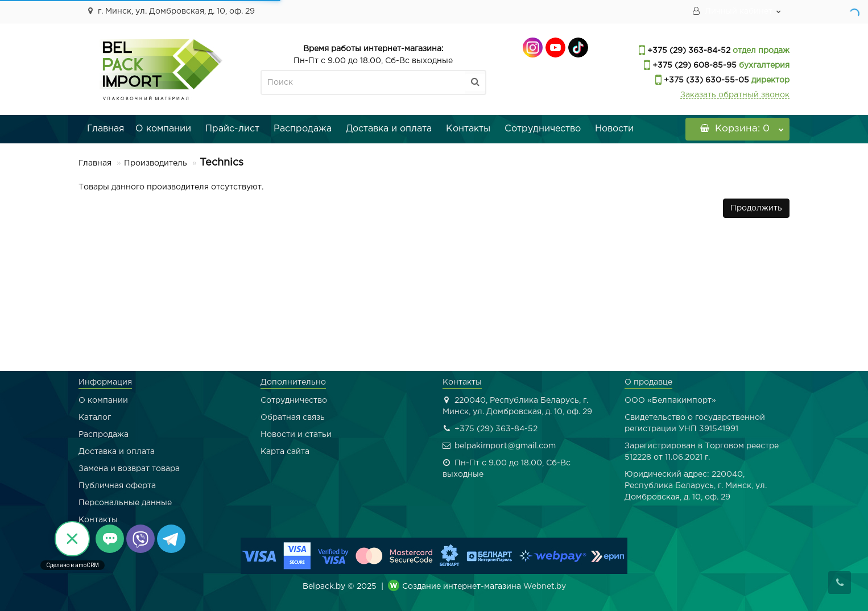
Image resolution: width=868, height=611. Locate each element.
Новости (614, 129)
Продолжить (756, 208)
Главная (106, 129)
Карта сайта (285, 452)
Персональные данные (125, 503)
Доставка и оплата (389, 129)
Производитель (156, 163)
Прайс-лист (232, 129)
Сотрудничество (543, 129)
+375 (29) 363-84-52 (688, 51)
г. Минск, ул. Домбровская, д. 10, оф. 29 (170, 11)
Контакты (468, 129)
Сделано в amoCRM (73, 565)
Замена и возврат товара (129, 469)
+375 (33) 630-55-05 (705, 80)
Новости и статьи (296, 435)
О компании (163, 129)
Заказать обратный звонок (735, 95)
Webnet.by (545, 587)
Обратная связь (293, 418)
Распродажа (303, 129)
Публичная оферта (117, 486)
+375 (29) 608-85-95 (693, 65)
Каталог (95, 418)
